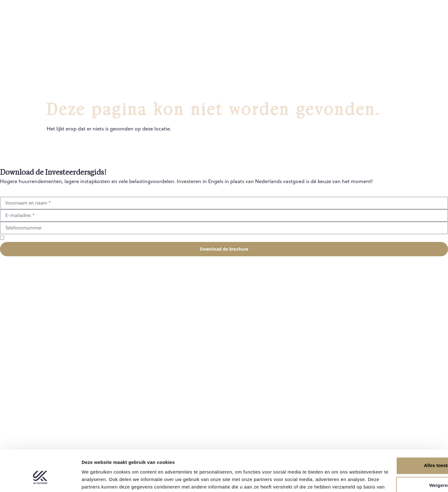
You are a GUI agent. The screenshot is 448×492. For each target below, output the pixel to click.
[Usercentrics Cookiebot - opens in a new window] (40, 480)
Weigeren (396, 454)
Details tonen (96, 480)
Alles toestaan (396, 434)
